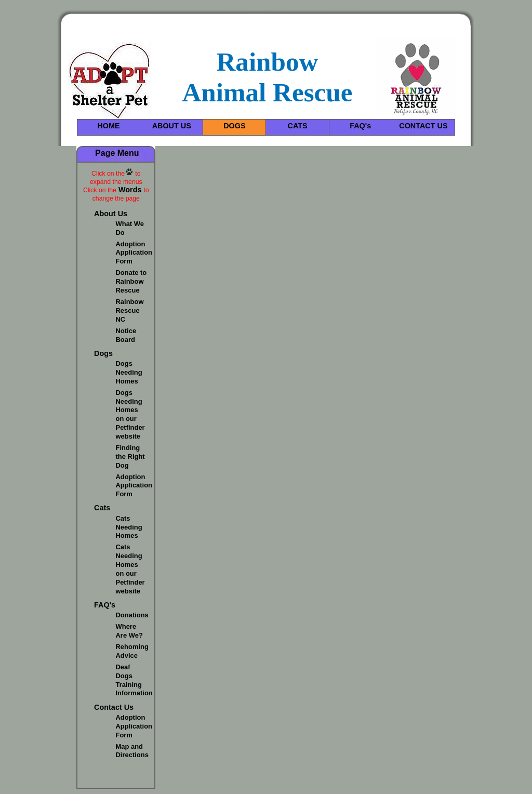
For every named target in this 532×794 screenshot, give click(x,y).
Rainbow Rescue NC (130, 310)
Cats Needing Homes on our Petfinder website (130, 569)
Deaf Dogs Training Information (134, 680)
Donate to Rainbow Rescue (131, 281)
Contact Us (114, 707)
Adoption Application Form (134, 253)
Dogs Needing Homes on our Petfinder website (130, 414)
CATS (298, 126)
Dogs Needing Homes (129, 372)
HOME (108, 126)
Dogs (103, 353)
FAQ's (360, 126)
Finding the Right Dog (130, 456)
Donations (132, 615)
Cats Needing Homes (129, 527)
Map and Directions (132, 751)
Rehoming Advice (132, 651)
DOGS (234, 126)
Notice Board (126, 335)
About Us (111, 214)
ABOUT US (172, 126)
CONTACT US (423, 126)
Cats (102, 508)
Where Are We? (129, 631)
